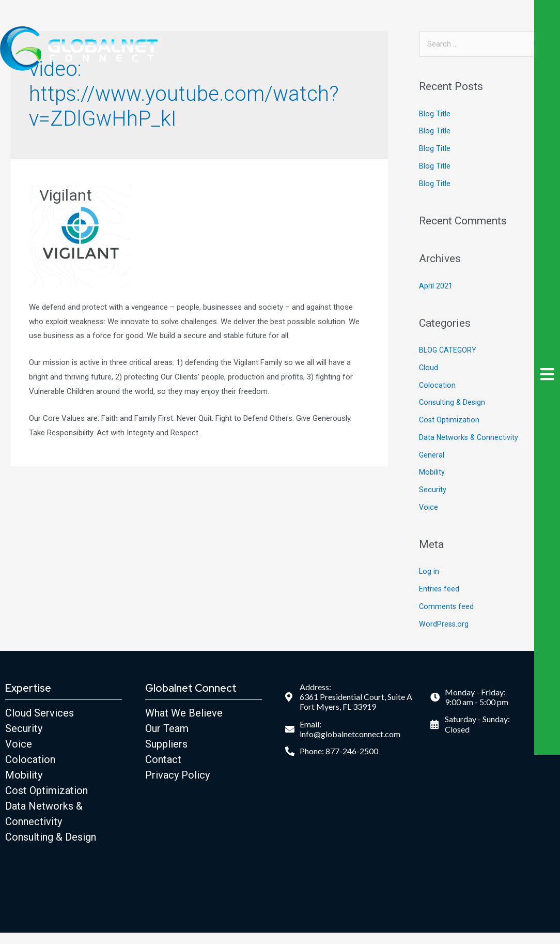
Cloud (429, 369)
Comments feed (447, 607)
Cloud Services (40, 714)
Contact (163, 760)
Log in (429, 572)
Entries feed (439, 590)
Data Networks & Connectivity (470, 438)
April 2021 (436, 287)
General (432, 456)
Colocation (438, 386)
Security (433, 491)
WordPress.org (444, 625)
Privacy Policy (177, 776)
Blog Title (435, 115)
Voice (429, 508)
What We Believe (184, 714)
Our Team (167, 729)
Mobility (432, 473)
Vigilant (66, 195)
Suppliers (166, 745)
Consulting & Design (453, 403)
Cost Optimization (450, 421)
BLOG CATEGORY (449, 351)
